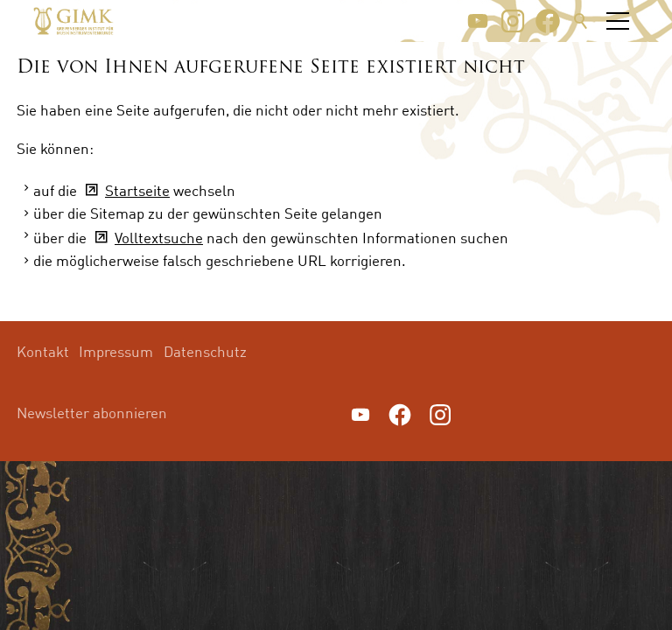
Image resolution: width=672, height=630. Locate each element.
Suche (581, 21)
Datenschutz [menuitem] (205, 351)
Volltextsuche (159, 238)
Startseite (137, 190)
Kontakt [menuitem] (43, 351)
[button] (478, 21)
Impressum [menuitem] (116, 351)
